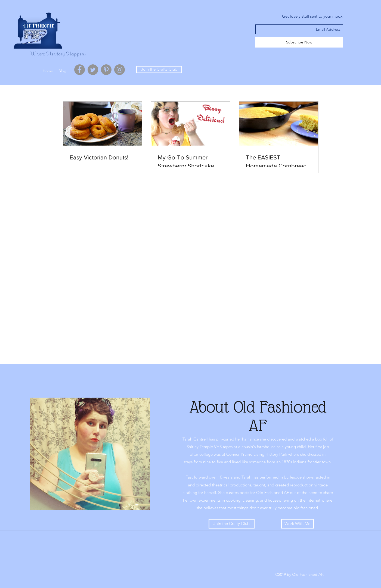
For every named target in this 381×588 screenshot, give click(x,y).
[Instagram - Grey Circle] (120, 70)
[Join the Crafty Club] (159, 70)
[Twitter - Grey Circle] (93, 70)
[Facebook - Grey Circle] (80, 70)
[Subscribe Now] (299, 42)
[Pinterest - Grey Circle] (106, 70)
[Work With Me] (298, 524)
